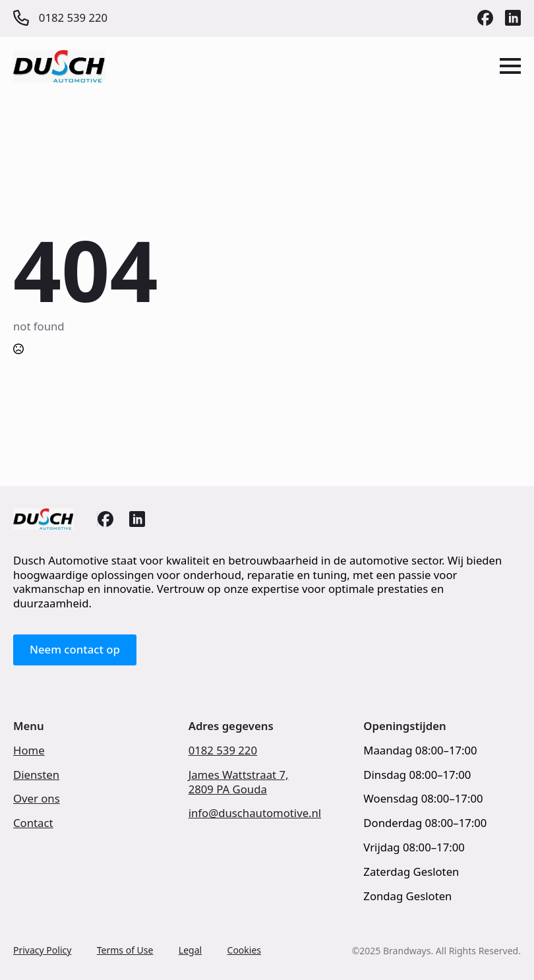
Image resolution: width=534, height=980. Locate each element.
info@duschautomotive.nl (255, 813)
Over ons (37, 799)
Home (29, 750)
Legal (190, 950)
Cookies (244, 950)
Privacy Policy (42, 950)
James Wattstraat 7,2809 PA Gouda (239, 782)
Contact (33, 823)
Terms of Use (125, 950)
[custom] (485, 18)
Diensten (36, 775)
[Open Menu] (510, 66)
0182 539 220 (223, 750)
